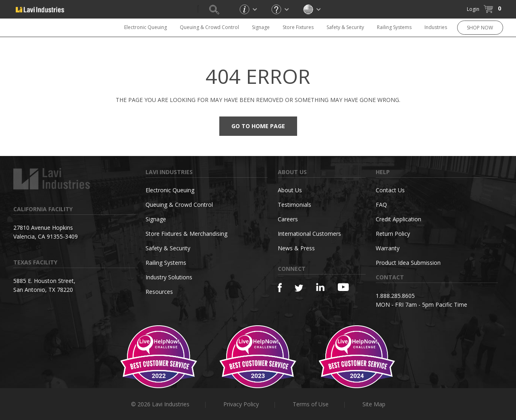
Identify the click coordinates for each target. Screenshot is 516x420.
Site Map (374, 404)
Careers (288, 219)
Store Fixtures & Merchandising (186, 234)
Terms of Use (311, 404)
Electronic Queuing (146, 27)
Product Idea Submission (408, 263)
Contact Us (390, 190)
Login (473, 9)
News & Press (296, 248)
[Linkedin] (320, 287)
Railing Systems (394, 27)
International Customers (309, 234)
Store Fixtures (298, 27)
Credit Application (398, 219)
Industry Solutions (169, 277)
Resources (159, 292)
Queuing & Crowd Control (209, 27)
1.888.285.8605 (395, 296)
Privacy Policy (241, 404)
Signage (261, 27)
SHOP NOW (480, 28)
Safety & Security (345, 27)
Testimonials (294, 205)
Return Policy (393, 234)
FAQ (381, 205)
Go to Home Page (258, 126)
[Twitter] (299, 288)
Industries (436, 27)
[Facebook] (280, 288)
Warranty (388, 248)
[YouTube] (343, 287)
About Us (290, 190)
